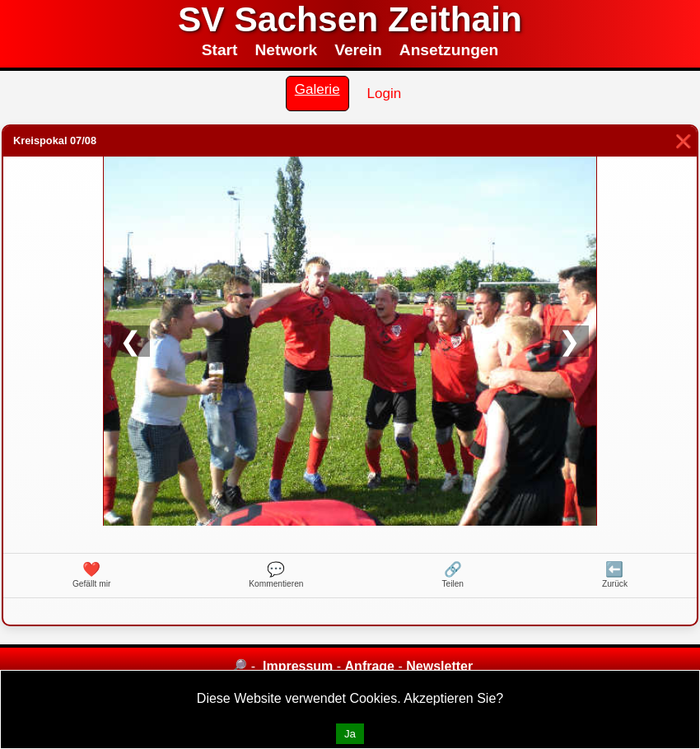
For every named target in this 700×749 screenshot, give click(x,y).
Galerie (317, 89)
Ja (350, 734)
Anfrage (370, 666)
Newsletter (439, 666)
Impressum (298, 666)
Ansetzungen (449, 50)
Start (220, 50)
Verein (358, 50)
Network (286, 50)
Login (385, 94)
